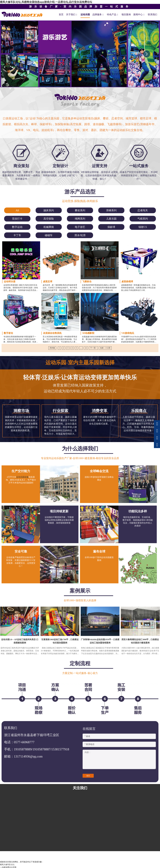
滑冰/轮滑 (80, 235)
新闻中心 (139, 15)
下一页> (93, 348)
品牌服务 (98, 15)
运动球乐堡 (10, 282)
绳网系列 (80, 219)
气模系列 (143, 219)
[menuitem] (17, 210)
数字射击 (8, 333)
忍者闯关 (143, 210)
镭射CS (143, 227)
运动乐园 (85, 15)
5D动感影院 (88, 333)
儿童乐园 (111, 219)
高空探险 (49, 219)
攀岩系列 (80, 210)
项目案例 (126, 15)
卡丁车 (17, 235)
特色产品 (113, 15)
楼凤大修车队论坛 (7, 865)
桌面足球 (48, 282)
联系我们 (152, 15)
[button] (13, 54)
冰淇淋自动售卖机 (52, 333)
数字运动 (17, 227)
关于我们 (72, 15)
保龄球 (111, 227)
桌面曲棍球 (127, 282)
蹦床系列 (49, 210)
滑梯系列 (111, 210)
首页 (61, 15)
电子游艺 (80, 227)
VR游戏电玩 (128, 333)
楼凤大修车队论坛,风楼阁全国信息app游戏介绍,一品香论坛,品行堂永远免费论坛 (46, 2)
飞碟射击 (87, 282)
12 (86, 348)
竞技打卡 (17, 219)
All (17, 210)
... (81, 348)
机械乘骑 (49, 227)
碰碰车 (49, 235)
